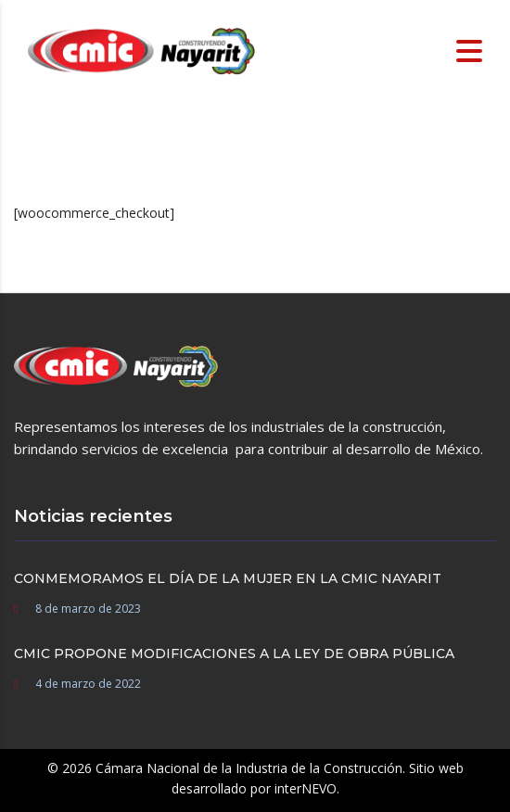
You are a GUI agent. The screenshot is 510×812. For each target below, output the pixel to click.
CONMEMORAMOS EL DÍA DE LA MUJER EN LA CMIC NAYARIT (228, 578)
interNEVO (306, 788)
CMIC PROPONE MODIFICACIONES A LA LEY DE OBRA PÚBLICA (234, 653)
